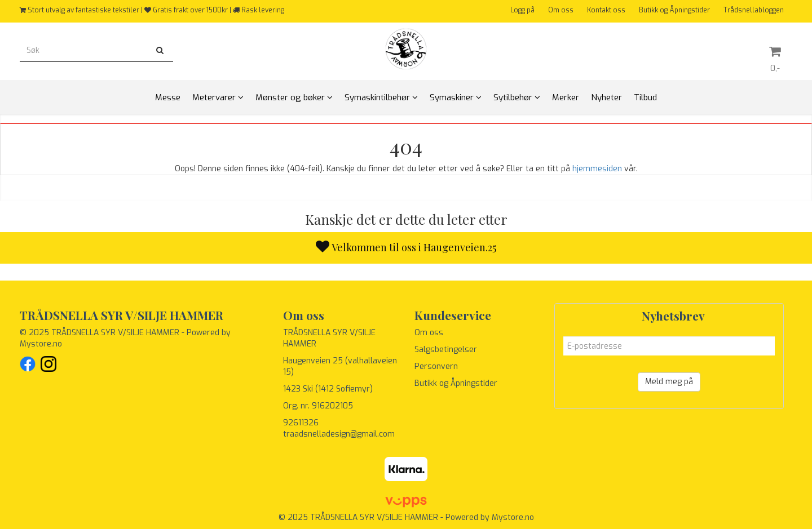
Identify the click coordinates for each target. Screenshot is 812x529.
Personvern (436, 366)
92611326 (301, 423)
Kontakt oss (606, 10)
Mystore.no (41, 344)
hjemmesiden (597, 169)
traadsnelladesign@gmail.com (339, 434)
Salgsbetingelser (446, 350)
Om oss (561, 10)
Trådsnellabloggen (754, 10)
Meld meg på (669, 382)
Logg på (522, 10)
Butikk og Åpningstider (674, 10)
